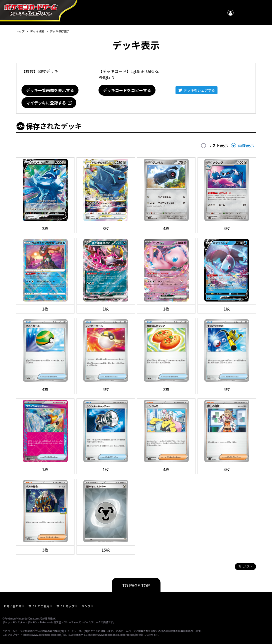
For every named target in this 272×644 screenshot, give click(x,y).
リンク (86, 606)
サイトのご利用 (39, 606)
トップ (20, 31)
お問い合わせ (12, 606)
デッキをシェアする (199, 90)
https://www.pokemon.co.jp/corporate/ (112, 635)
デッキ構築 (37, 31)
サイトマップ (65, 606)
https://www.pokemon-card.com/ (43, 635)
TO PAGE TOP (136, 585)
